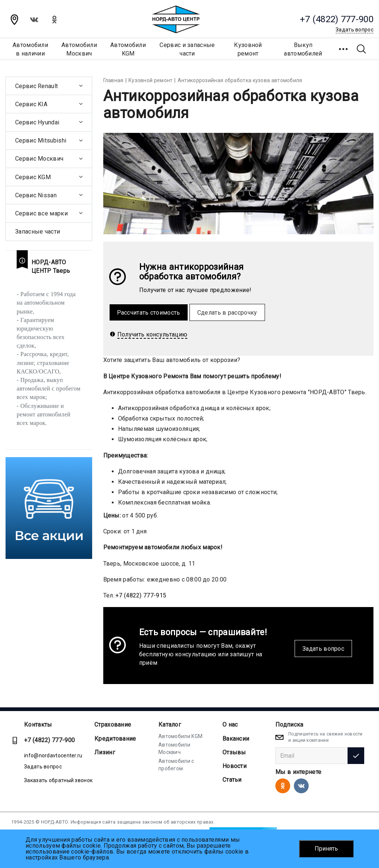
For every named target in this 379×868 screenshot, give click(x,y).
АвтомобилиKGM (128, 49)
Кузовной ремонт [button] (248, 49)
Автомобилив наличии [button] (30, 49)
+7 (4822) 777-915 (141, 595)
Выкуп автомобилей (303, 49)
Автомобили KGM (180, 736)
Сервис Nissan (36, 195)
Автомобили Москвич (174, 748)
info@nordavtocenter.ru (53, 755)
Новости (234, 766)
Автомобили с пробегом (176, 765)
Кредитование (115, 739)
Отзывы (234, 752)
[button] (344, 49)
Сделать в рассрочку (227, 313)
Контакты (38, 725)
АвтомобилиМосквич (79, 49)
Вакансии (236, 739)
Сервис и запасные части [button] (187, 49)
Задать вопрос (323, 649)
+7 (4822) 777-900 (49, 740)
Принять (326, 849)
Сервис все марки (41, 213)
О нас (230, 725)
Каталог (170, 725)
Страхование (113, 725)
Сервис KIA (31, 104)
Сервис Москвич (39, 159)
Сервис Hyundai (37, 122)
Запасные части (38, 232)
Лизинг (105, 752)
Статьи (232, 780)
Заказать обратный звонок (58, 780)
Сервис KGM (33, 177)
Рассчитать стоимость (149, 313)
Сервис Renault (36, 86)
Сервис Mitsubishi (41, 140)
